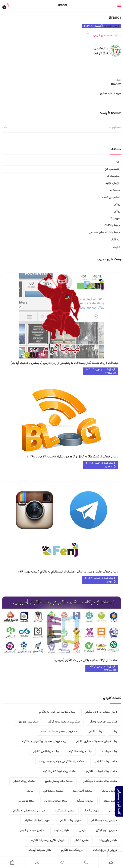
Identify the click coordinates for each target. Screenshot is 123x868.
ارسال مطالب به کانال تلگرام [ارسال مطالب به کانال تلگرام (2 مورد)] (101, 712)
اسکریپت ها (113, 176)
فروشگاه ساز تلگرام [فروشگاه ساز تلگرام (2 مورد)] (72, 850)
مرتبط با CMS (112, 226)
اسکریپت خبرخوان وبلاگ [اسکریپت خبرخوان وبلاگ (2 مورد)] (103, 722)
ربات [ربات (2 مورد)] (114, 732)
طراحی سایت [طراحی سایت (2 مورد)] (62, 831)
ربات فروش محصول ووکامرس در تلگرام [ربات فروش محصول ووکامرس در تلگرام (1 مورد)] (44, 742)
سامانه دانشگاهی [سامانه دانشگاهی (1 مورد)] (53, 791)
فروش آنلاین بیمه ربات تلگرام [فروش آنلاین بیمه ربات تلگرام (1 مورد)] (48, 840)
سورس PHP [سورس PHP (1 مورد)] (92, 811)
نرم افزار (116, 240)
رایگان (117, 204)
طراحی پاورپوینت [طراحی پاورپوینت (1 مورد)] (108, 840)
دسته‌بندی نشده (111, 197)
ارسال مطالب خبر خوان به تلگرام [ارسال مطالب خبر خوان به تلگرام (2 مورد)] (57, 712)
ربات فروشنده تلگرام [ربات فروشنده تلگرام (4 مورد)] (80, 751)
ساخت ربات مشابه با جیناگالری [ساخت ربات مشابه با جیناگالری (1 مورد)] (100, 781)
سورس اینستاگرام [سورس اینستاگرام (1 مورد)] (65, 811)
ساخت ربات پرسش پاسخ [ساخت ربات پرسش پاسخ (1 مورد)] (59, 781)
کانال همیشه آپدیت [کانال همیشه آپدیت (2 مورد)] (40, 850)
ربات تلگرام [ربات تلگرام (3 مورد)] (96, 732)
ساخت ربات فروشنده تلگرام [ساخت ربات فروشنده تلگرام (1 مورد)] (101, 771)
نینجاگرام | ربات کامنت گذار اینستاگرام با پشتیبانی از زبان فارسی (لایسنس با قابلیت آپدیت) (64, 363)
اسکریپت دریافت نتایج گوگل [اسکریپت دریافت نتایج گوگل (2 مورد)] (64, 722)
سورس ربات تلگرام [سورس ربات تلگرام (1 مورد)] (71, 821)
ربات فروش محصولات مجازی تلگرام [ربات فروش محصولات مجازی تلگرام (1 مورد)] (97, 742)
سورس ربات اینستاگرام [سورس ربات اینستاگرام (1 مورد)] (104, 821)
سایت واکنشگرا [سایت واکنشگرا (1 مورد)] (85, 801)
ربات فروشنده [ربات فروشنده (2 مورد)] (109, 751)
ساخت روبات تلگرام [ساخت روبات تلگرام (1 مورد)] (24, 781)
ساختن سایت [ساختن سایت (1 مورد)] (109, 791)
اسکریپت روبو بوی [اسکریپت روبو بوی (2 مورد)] (28, 722)
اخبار (118, 162)
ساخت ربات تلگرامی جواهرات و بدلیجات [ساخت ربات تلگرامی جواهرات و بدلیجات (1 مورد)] (62, 762)
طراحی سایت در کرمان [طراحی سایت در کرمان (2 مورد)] (32, 831)
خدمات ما (115, 190)
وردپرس (116, 247)
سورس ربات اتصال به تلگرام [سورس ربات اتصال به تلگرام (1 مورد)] (29, 811)
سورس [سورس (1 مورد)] (113, 811)
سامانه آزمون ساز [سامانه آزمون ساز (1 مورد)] (82, 791)
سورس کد (115, 219)
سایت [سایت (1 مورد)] (30, 791)
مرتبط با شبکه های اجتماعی (105, 233)
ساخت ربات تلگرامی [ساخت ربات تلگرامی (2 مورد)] (106, 762)
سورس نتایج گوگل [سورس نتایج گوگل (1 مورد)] (106, 831)
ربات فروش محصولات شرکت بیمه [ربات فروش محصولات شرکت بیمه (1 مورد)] (60, 732)
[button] (7, 5)
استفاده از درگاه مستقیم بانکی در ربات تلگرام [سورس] (86, 660)
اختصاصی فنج (112, 169)
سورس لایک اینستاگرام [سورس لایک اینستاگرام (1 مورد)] (37, 821)
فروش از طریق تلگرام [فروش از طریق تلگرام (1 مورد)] (105, 850)
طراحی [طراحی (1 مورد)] (82, 831)
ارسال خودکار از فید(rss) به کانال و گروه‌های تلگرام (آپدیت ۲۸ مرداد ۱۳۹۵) (73, 457)
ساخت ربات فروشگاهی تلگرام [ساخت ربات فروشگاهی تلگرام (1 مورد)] (59, 771)
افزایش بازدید (113, 183)
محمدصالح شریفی (103, 35)
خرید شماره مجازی (111, 94)
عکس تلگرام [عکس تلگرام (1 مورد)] (82, 840)
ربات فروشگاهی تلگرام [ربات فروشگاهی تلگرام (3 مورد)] (46, 751)
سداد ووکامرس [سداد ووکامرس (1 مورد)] (26, 801)
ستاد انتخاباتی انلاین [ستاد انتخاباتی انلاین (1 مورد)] (56, 801)
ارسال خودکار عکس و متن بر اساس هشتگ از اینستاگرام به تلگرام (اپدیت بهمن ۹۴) (68, 572)
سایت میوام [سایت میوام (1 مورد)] (110, 801)
